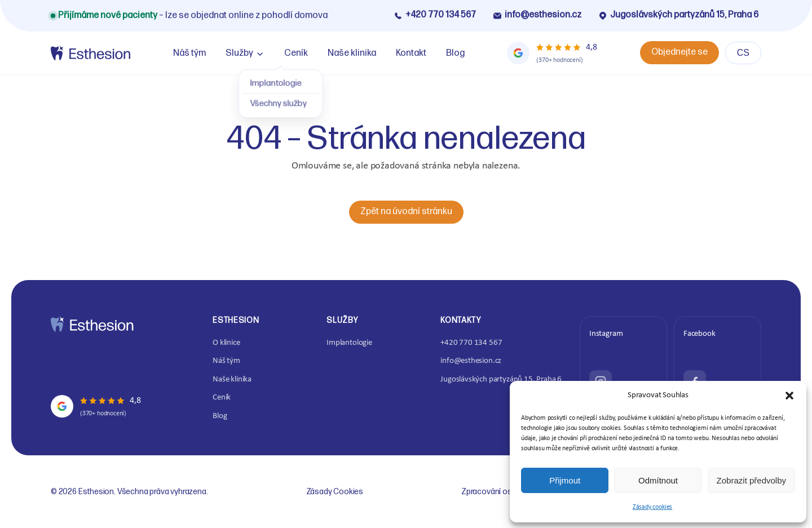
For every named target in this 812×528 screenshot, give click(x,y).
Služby (239, 53)
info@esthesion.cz (537, 15)
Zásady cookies (652, 507)
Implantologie (349, 343)
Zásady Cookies (335, 492)
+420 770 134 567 (435, 15)
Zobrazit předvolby (751, 480)
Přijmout (565, 480)
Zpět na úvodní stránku (406, 212)
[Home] (91, 53)
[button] (789, 396)
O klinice (226, 343)
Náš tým (189, 53)
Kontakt (411, 53)
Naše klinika (352, 53)
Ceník (296, 53)
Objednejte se (679, 52)
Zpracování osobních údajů (509, 492)
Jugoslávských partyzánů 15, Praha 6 (678, 15)
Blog (455, 53)
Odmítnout (658, 480)
